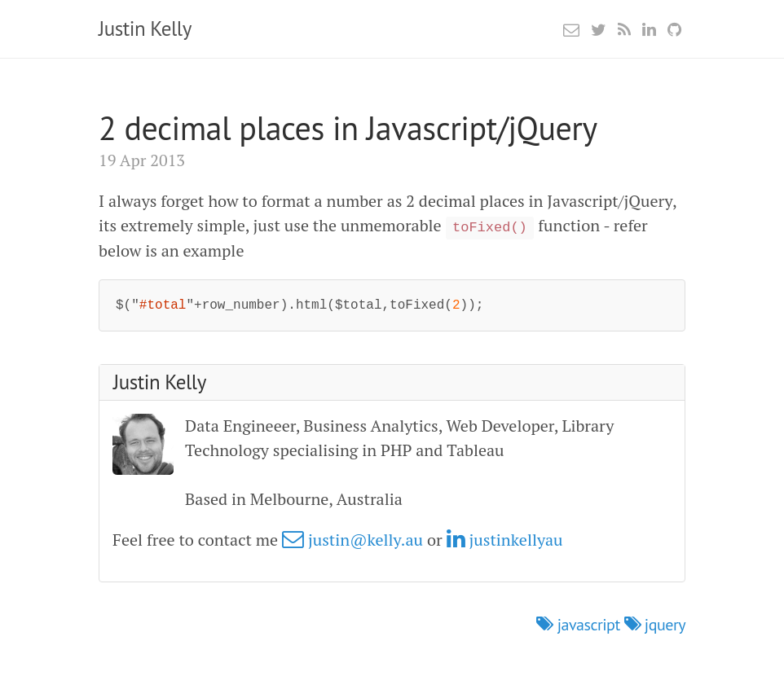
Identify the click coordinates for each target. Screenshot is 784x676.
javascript (580, 625)
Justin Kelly (145, 29)
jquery (655, 625)
